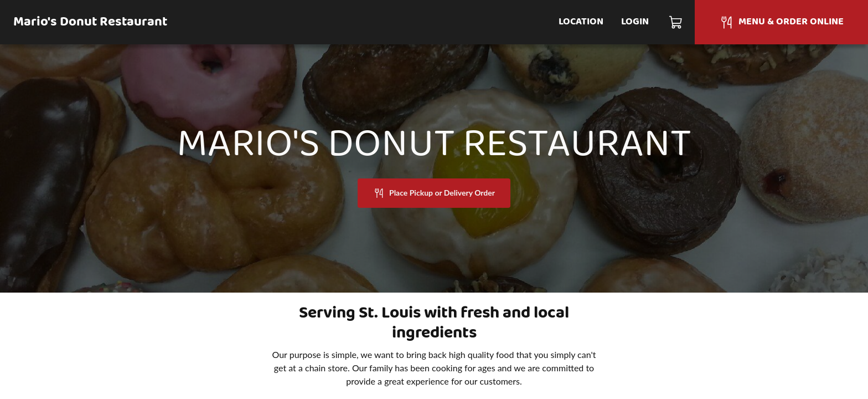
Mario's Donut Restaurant (90, 22)
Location (581, 22)
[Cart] (676, 22)
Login (635, 22)
